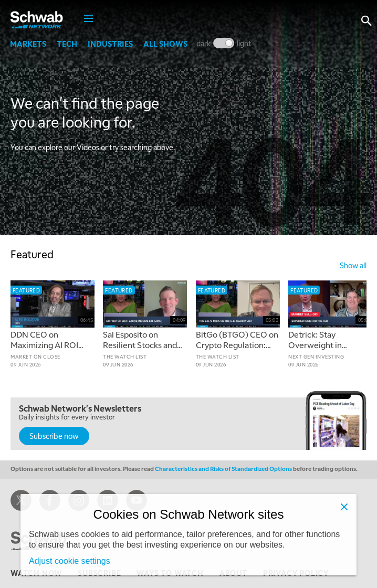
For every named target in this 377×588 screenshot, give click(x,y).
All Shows (166, 44)
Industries (111, 44)
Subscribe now (54, 436)
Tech (67, 44)
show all (353, 265)
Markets (29, 44)
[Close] (344, 507)
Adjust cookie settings (70, 561)
